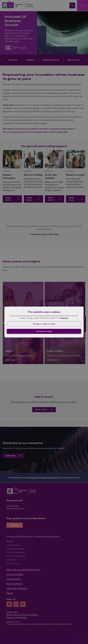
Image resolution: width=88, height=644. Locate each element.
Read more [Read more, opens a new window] (64, 318)
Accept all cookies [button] (44, 331)
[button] (44, 324)
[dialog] (44, 322)
